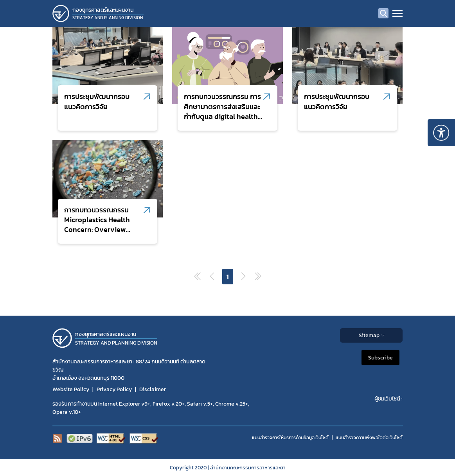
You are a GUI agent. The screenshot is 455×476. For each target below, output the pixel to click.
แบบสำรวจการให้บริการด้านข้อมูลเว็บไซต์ (290, 438)
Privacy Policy (114, 389)
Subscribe (380, 358)
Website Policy (71, 389)
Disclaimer (153, 389)
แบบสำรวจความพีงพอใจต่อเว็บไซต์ (369, 438)
